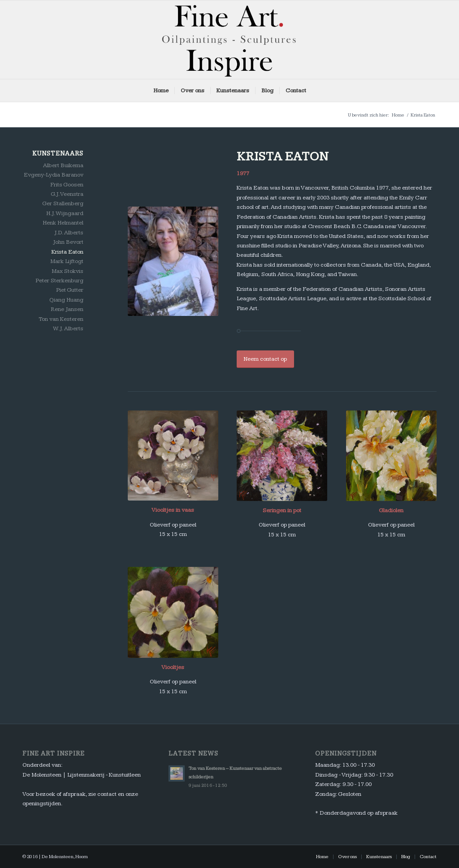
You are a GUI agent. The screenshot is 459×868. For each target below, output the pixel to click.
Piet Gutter (70, 290)
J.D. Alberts (69, 233)
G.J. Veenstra (67, 194)
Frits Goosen (67, 185)
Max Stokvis (67, 271)
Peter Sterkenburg (59, 281)
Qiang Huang (66, 300)
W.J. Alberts (68, 328)
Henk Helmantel (63, 223)
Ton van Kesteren (61, 319)
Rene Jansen (67, 309)
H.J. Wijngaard (65, 213)
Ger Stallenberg (63, 203)
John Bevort (68, 242)
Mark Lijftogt (67, 261)
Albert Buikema (63, 165)
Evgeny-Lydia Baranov (54, 175)
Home (398, 115)
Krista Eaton (67, 252)
